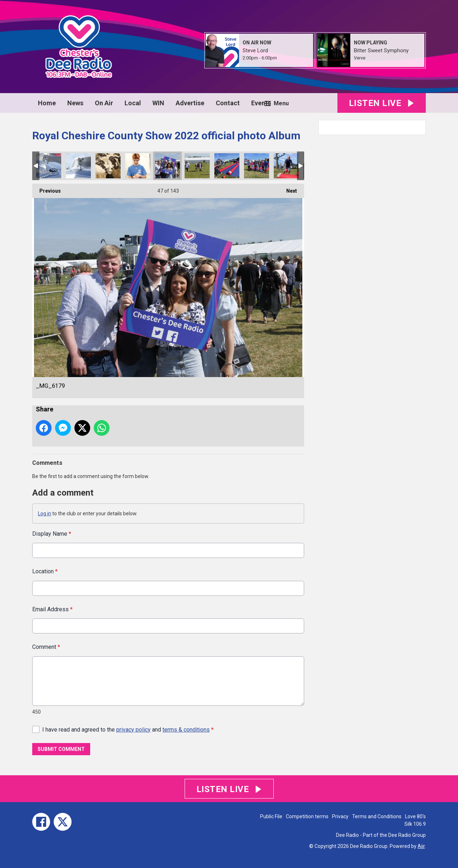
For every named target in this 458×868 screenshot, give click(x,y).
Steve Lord (255, 50)
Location (45, 571)
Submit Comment (61, 749)
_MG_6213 (78, 166)
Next (288, 189)
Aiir (421, 846)
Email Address (52, 609)
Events (261, 103)
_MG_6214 (49, 166)
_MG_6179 (167, 166)
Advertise (190, 103)
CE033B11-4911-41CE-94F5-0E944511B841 (227, 166)
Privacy (340, 816)
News (75, 103)
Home (47, 103)
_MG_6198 (138, 166)
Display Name (52, 534)
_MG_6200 (108, 166)
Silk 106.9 (415, 824)
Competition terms (307, 816)
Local (133, 103)
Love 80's (415, 816)
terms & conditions (186, 729)
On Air (104, 103)
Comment (46, 647)
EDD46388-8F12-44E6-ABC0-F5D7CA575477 (257, 166)
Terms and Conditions (377, 816)
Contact (228, 103)
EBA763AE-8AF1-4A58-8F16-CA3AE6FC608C (286, 166)
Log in (45, 513)
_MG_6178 (197, 166)
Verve (360, 58)
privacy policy (133, 729)
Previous (47, 189)
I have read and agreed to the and (128, 729)
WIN (158, 103)
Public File (271, 816)
